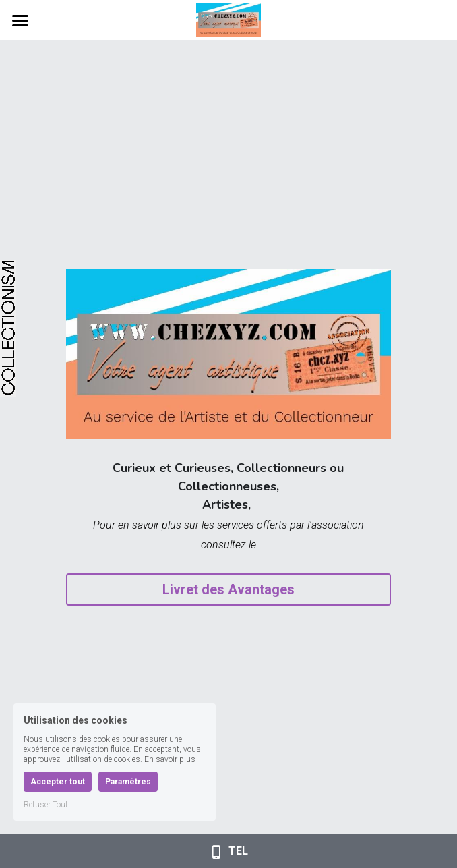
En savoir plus (170, 759)
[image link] (228, 19)
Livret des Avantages (228, 589)
